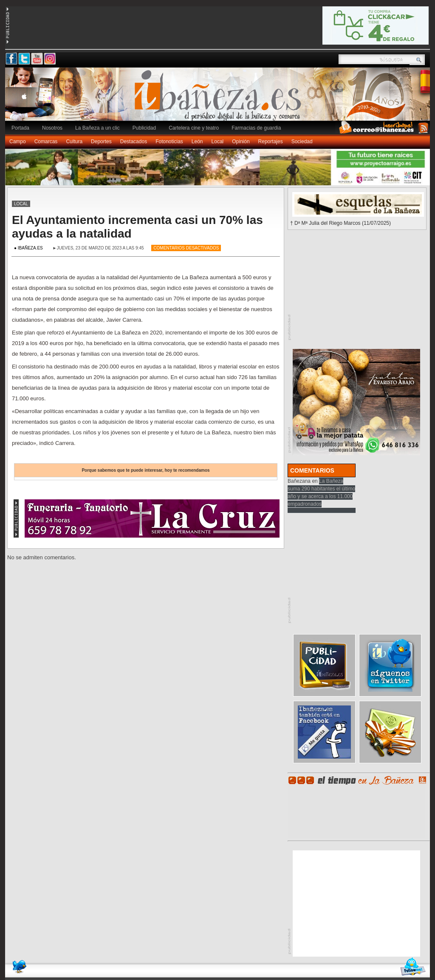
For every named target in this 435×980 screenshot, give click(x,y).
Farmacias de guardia (256, 128)
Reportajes (271, 142)
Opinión (241, 142)
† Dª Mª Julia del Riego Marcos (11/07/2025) (340, 223)
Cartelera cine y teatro (194, 128)
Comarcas (46, 142)
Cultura (74, 142)
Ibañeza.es (220, 99)
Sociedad (302, 142)
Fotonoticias (169, 142)
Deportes (101, 142)
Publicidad (144, 128)
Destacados (134, 142)
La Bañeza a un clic (97, 128)
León (197, 142)
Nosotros (52, 128)
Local (218, 142)
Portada (20, 128)
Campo (18, 142)
